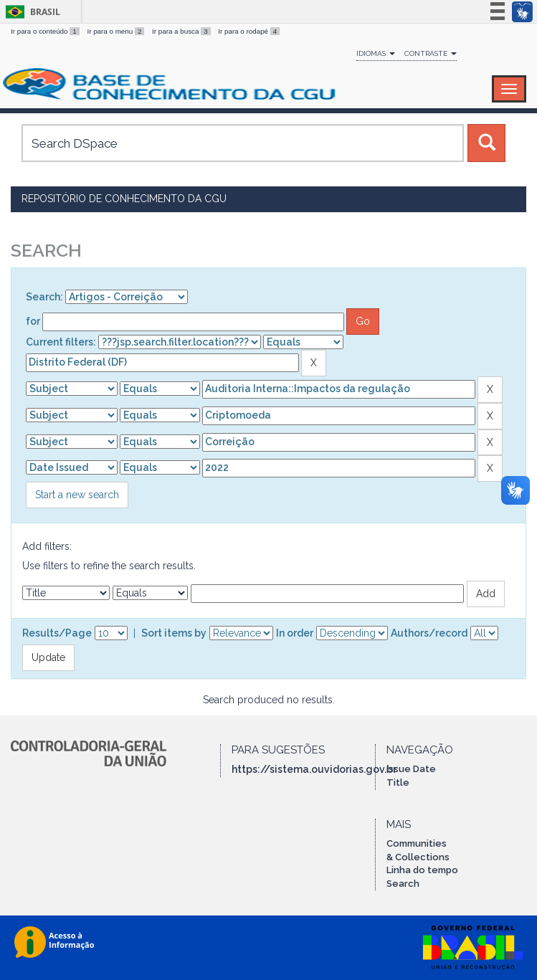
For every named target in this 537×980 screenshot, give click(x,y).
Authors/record (429, 633)
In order (295, 633)
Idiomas (376, 53)
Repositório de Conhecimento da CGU (124, 199)
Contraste (431, 53)
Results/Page (57, 633)
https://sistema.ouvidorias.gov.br (314, 769)
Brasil (30, 12)
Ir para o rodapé (249, 31)
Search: (44, 297)
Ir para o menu (117, 31)
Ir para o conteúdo (46, 31)
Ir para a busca (182, 31)
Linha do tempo (422, 870)
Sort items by (174, 633)
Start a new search (77, 495)
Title (398, 782)
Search (403, 884)
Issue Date (411, 769)
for (33, 321)
